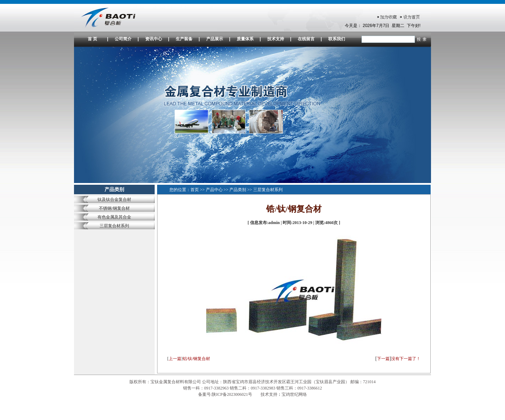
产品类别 (238, 190)
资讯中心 (154, 39)
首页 (195, 190)
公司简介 (123, 39)
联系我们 (337, 39)
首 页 (92, 39)
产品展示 (215, 39)
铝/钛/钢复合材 (197, 359)
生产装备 (184, 39)
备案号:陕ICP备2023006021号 (226, 394)
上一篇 (175, 359)
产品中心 (214, 190)
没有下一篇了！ (406, 359)
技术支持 (276, 39)
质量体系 (245, 39)
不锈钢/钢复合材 (114, 208)
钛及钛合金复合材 (114, 199)
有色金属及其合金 (114, 217)
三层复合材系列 (114, 226)
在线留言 (306, 39)
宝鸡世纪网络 (294, 394)
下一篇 (383, 359)
